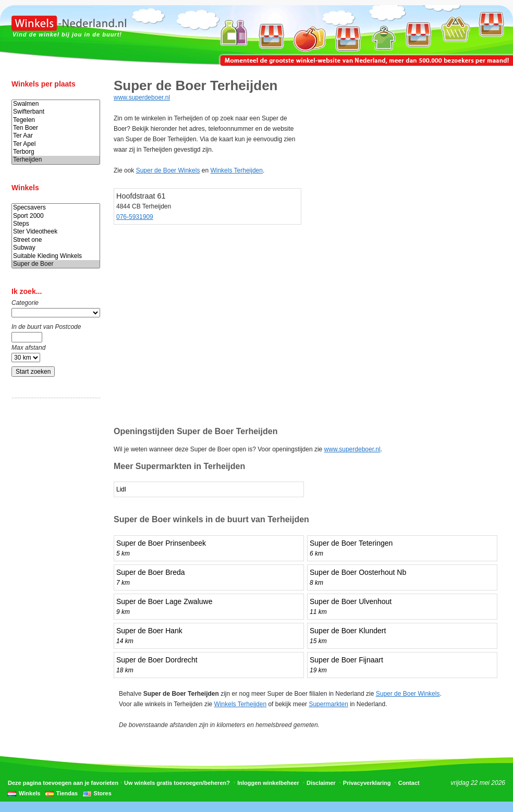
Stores (103, 793)
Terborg (56, 152)
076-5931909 (135, 217)
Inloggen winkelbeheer (268, 783)
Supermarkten (328, 704)
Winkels (29, 793)
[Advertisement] (53, 570)
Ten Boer (56, 128)
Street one (56, 240)
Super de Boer (56, 264)
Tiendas (67, 793)
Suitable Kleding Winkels (56, 256)
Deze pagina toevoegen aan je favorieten (63, 783)
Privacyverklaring (367, 783)
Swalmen (56, 104)
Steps (56, 224)
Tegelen (56, 120)
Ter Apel (56, 144)
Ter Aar (56, 136)
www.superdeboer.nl (142, 97)
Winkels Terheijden (236, 170)
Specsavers (56, 208)
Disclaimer (321, 783)
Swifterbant (56, 112)
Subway (56, 248)
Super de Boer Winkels (168, 170)
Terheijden (56, 160)
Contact (409, 783)
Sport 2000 (56, 216)
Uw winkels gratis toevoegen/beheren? (177, 783)
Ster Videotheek (56, 232)
